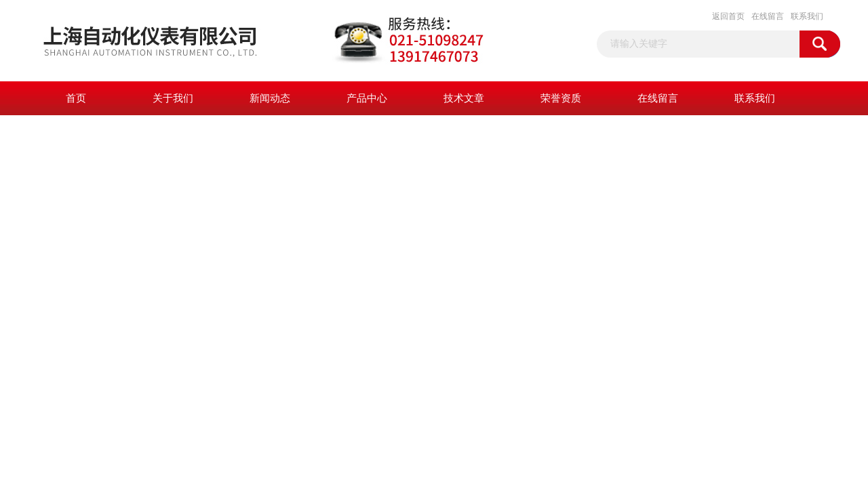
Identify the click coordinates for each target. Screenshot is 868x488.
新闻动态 (270, 98)
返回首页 (728, 16)
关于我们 (173, 98)
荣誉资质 (561, 98)
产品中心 (367, 98)
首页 (76, 98)
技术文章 (464, 98)
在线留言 (768, 16)
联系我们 (807, 16)
